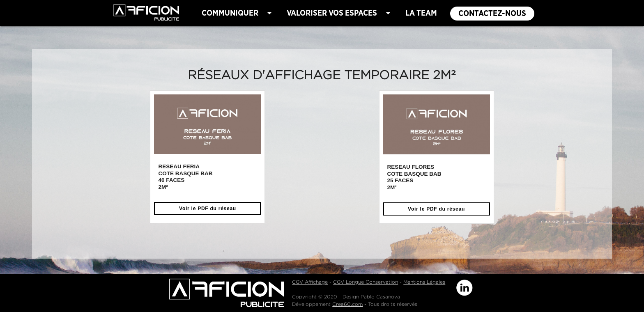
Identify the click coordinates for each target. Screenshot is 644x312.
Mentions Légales (424, 282)
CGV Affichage (310, 282)
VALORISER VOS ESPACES (340, 13)
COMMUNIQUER (238, 13)
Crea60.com (347, 304)
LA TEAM (421, 13)
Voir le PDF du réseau (208, 209)
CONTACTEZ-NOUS (492, 14)
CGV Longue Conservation (366, 282)
